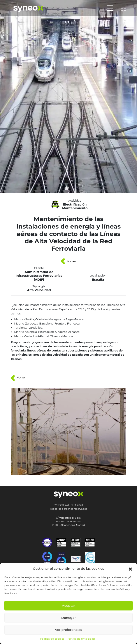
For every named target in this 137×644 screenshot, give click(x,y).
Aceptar (68, 606)
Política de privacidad (81, 639)
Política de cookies (52, 639)
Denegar (68, 618)
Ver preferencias (68, 630)
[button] (130, 569)
